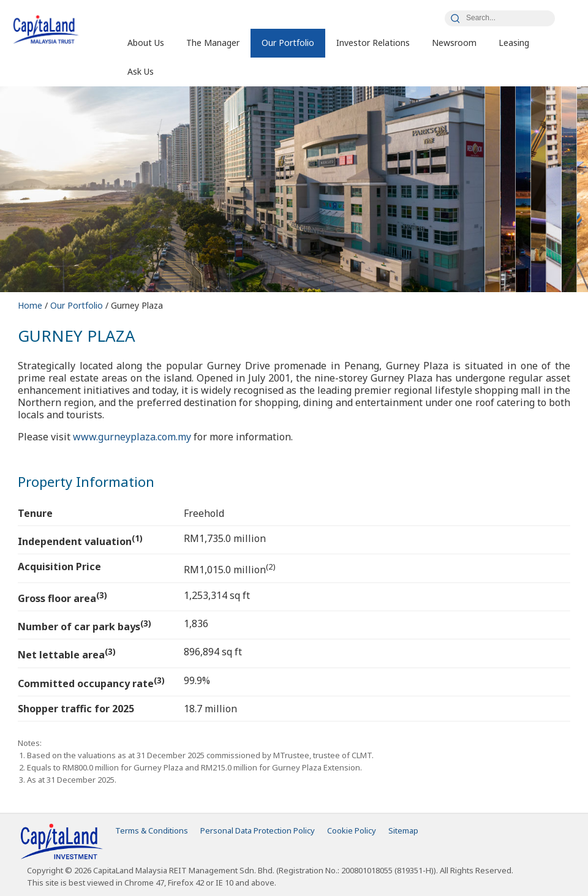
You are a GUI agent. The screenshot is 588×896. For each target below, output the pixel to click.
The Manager (213, 43)
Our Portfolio (288, 43)
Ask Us (141, 71)
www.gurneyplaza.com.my (132, 437)
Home (31, 305)
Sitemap (403, 830)
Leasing (514, 43)
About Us (146, 43)
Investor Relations (373, 43)
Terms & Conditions (152, 830)
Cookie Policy (352, 830)
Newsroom (454, 43)
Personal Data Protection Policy (258, 830)
